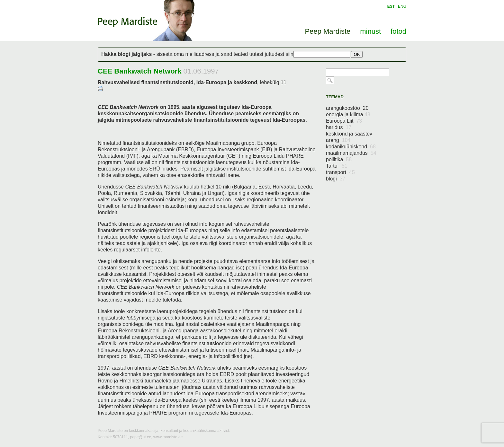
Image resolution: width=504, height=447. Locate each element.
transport (340, 172)
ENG (402, 6)
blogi (336, 179)
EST (391, 6)
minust (370, 31)
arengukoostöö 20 (347, 108)
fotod (398, 31)
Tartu (337, 166)
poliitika (339, 159)
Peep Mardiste (128, 22)
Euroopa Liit (344, 121)
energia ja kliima (348, 114)
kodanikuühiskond (351, 147)
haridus (339, 127)
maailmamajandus (351, 153)
